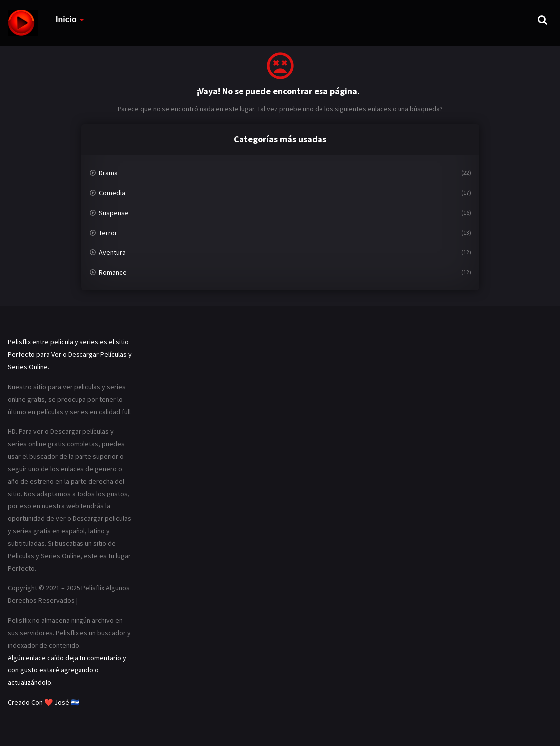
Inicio (66, 20)
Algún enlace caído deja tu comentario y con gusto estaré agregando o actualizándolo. (67, 670)
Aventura (112, 252)
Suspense (114, 213)
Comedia (112, 193)
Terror (108, 233)
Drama (108, 173)
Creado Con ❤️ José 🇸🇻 (43, 702)
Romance (113, 272)
